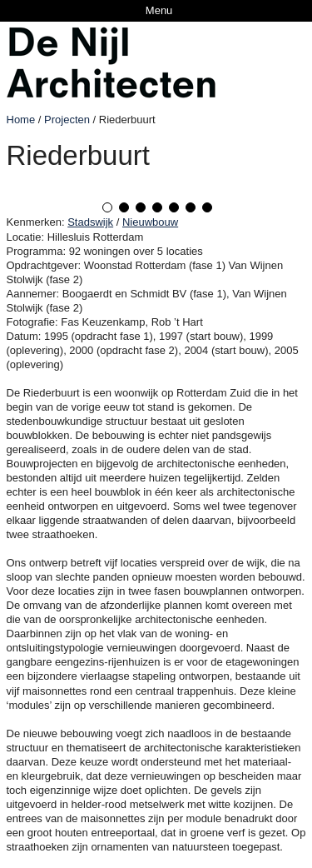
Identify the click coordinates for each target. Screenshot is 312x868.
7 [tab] (207, 207)
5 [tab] (174, 207)
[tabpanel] (156, 185)
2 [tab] (124, 207)
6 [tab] (191, 207)
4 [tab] (157, 207)
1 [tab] (107, 207)
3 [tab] (141, 207)
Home (21, 120)
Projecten (67, 120)
